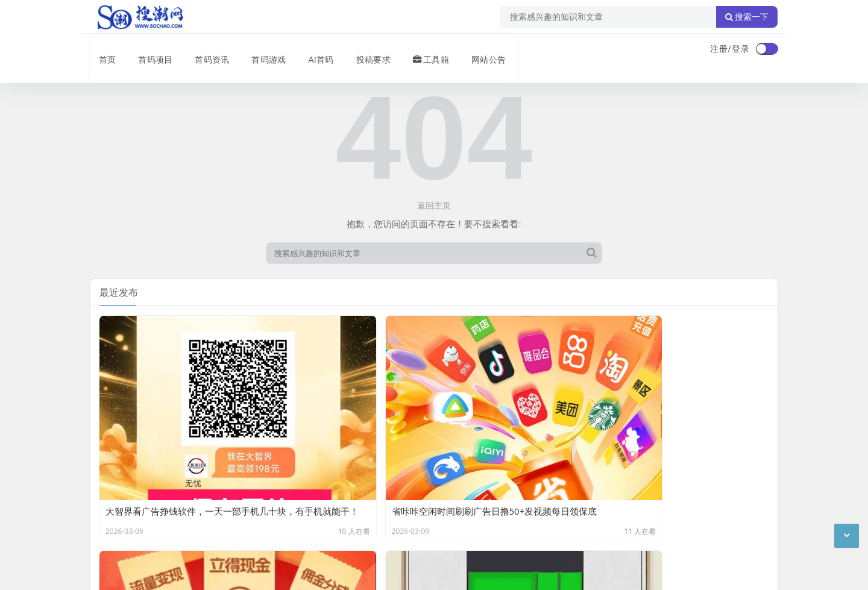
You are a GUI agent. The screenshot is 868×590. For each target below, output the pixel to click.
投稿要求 (364, 50)
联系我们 (153, 510)
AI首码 (312, 50)
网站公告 (479, 50)
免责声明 (199, 510)
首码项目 (147, 50)
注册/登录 (730, 49)
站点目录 (245, 510)
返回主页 (434, 205)
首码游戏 (260, 50)
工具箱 (422, 50)
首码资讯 (204, 50)
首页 (100, 50)
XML (282, 510)
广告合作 (107, 510)
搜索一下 (747, 17)
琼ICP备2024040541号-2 (140, 571)
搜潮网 (169, 541)
